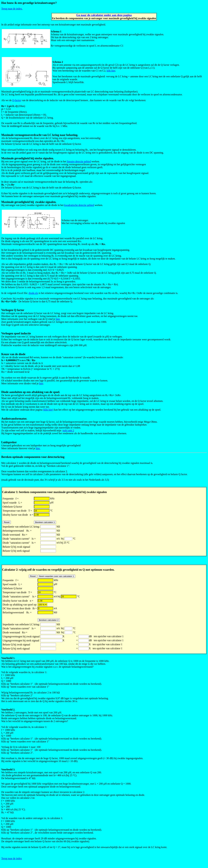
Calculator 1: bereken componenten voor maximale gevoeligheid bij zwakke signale (54, 492)
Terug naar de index (12, 858)
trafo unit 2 (68, 430)
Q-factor (17, 100)
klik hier (111, 71)
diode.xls (33, 293)
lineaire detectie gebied (79, 161)
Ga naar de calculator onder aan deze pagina (104, 15)
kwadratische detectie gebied (79, 205)
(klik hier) (48, 410)
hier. (58, 319)
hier (41, 383)
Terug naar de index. (12, 9)
